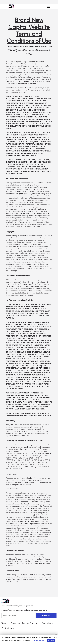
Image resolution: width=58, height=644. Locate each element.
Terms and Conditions (11, 623)
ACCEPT (51, 641)
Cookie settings (39, 640)
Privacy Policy (48, 623)
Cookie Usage (8, 628)
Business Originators (31, 623)
